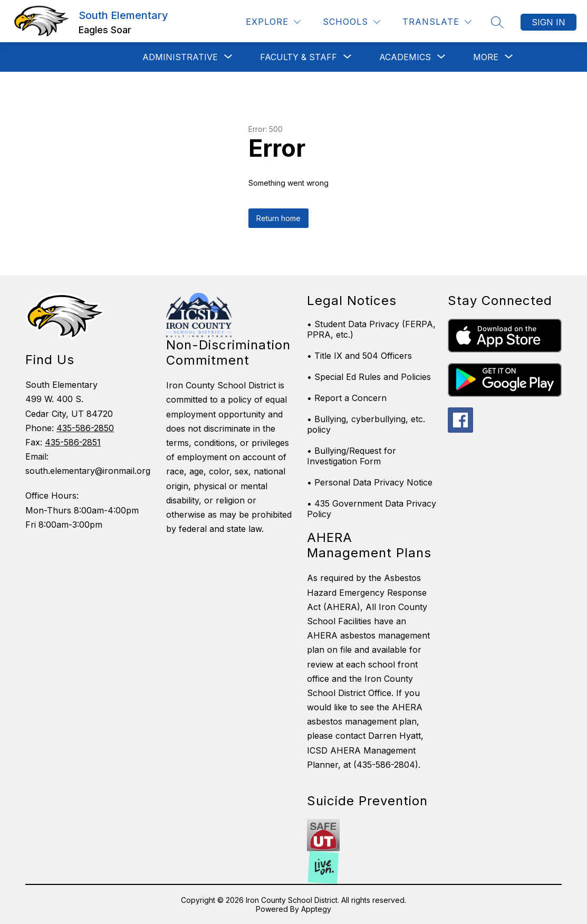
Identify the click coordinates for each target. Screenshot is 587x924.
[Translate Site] (437, 22)
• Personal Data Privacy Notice (370, 482)
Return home (278, 218)
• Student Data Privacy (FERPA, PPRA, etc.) (371, 329)
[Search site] (497, 22)
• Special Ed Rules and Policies (369, 377)
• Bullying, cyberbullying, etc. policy (366, 424)
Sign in (548, 22)
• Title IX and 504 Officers (359, 356)
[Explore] (273, 22)
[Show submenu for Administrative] (180, 57)
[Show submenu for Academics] (405, 57)
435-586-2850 (85, 428)
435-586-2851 (73, 442)
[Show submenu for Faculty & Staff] (299, 57)
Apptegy (316, 909)
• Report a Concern (347, 398)
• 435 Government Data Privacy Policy (372, 509)
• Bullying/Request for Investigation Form (352, 456)
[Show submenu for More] (486, 57)
